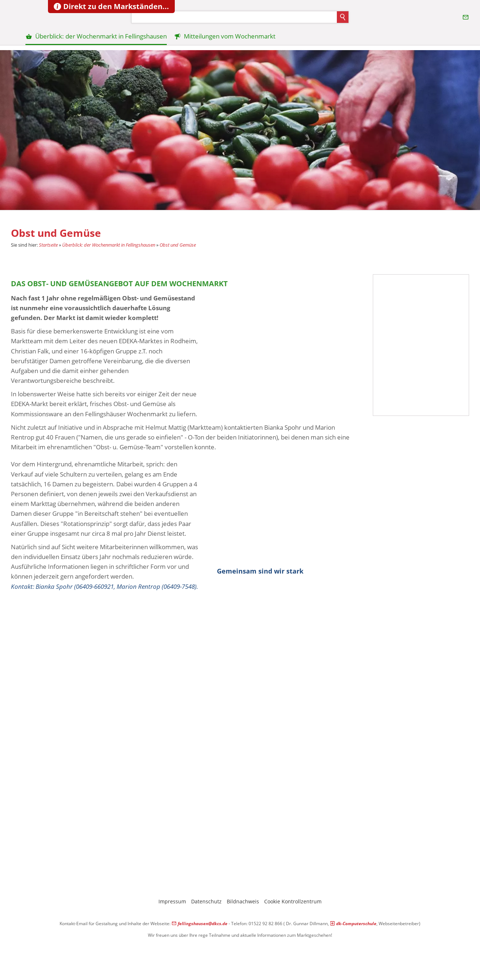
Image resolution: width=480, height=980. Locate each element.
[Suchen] (234, 17)
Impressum (172, 901)
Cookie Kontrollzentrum (293, 901)
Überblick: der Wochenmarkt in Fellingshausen (109, 245)
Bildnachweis (243, 901)
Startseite (48, 245)
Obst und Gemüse (178, 245)
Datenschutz (206, 901)
